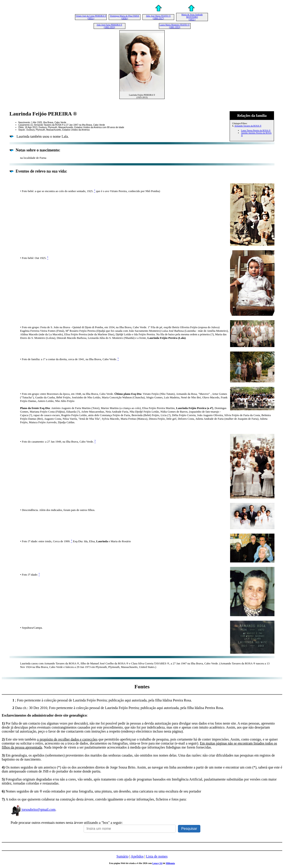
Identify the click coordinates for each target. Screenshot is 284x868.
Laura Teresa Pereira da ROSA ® (256, 130)
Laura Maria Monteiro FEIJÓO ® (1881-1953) (175, 26)
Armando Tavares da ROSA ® (248, 126)
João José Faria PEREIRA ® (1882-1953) (109, 26)
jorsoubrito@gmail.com (33, 809)
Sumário (122, 856)
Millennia (170, 863)
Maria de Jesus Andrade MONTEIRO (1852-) (192, 17)
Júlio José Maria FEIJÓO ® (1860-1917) (158, 17)
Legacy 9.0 (157, 863)
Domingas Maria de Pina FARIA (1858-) (125, 17)
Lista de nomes (157, 856)
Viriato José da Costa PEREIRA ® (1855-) (91, 17)
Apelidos (137, 856)
